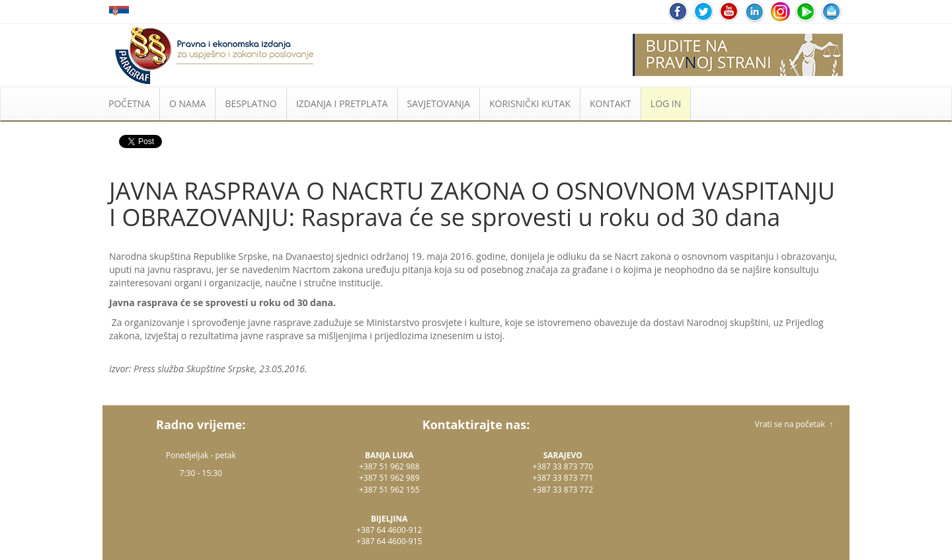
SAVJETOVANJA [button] (439, 103)
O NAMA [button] (187, 103)
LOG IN (666, 103)
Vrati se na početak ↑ (794, 424)
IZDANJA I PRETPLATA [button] (342, 103)
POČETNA (129, 103)
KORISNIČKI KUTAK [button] (530, 103)
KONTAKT (611, 103)
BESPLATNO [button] (251, 103)
